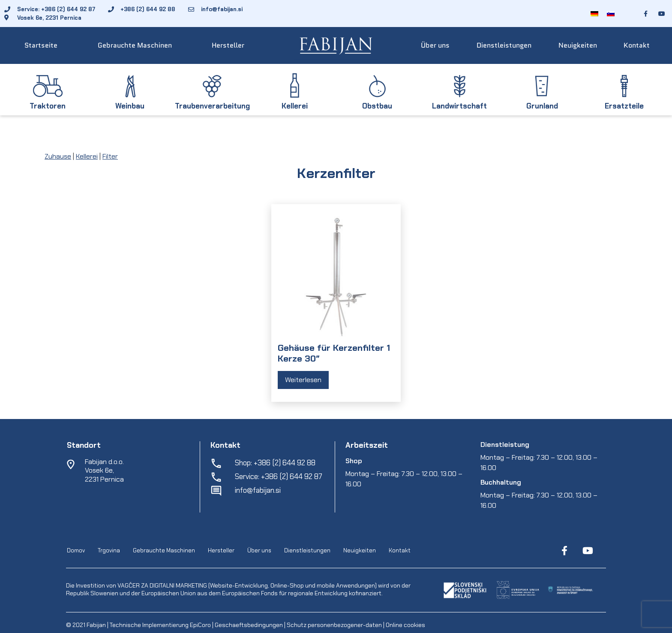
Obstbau (377, 106)
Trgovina (109, 551)
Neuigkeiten (578, 45)
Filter (110, 156)
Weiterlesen (303, 380)
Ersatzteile (624, 106)
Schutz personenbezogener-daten (334, 625)
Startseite (41, 45)
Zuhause (58, 156)
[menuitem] (594, 14)
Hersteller (228, 45)
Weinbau (130, 106)
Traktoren (48, 106)
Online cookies (405, 625)
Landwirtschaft (459, 106)
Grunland (542, 106)
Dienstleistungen (504, 45)
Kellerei (295, 106)
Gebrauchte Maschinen (135, 45)
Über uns (435, 45)
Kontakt (637, 45)
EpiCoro (200, 625)
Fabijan (96, 625)
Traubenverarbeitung (212, 106)
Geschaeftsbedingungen (249, 625)
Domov (76, 551)
